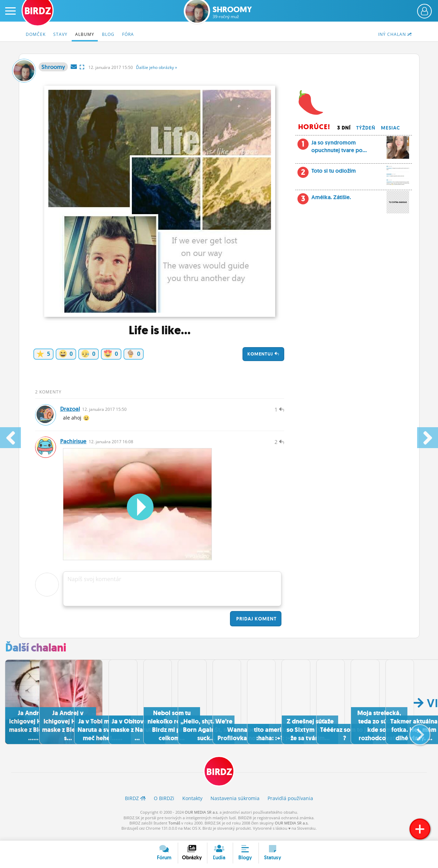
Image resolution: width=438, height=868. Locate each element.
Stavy (60, 34)
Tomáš (174, 828)
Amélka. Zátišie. (353, 199)
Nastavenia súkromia (235, 804)
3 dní (344, 128)
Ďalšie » (157, 67)
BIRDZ (219, 777)
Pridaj (256, 624)
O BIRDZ (164, 804)
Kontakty (192, 804)
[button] (414, 736)
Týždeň (366, 128)
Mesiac (391, 128)
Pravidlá (290, 804)
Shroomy (232, 12)
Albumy (85, 34)
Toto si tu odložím (353, 173)
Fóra (128, 34)
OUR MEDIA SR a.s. (202, 818)
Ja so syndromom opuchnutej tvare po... (353, 148)
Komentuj (263, 354)
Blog (108, 34)
